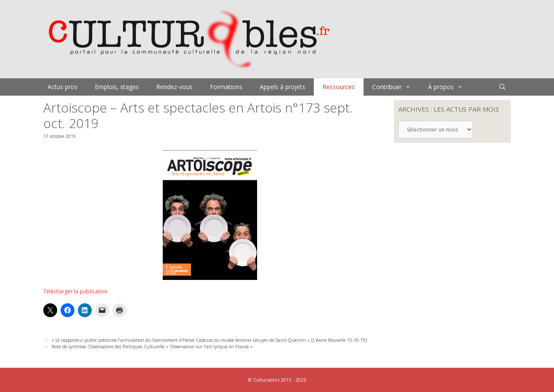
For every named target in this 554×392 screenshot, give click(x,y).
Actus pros (63, 87)
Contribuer (396, 87)
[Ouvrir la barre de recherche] (502, 87)
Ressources (339, 87)
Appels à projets (282, 87)
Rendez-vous (174, 87)
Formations (226, 87)
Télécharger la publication (75, 291)
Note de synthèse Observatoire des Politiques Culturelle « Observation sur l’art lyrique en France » (152, 347)
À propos (450, 87)
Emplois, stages (117, 87)
